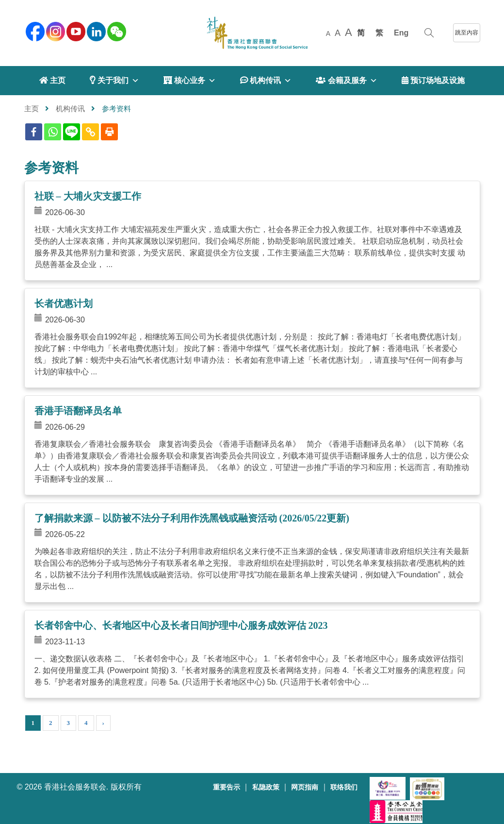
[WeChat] (116, 31)
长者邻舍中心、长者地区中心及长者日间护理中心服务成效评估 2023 (181, 625)
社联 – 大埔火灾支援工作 (88, 196)
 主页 (52, 80)
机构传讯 (70, 109)
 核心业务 (190, 81)
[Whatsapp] (53, 132)
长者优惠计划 (64, 303)
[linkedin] (96, 31)
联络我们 (344, 787)
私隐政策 (266, 787)
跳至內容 (467, 33)
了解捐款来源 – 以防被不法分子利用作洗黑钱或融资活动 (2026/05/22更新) (192, 518)
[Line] (72, 132)
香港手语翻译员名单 (78, 411)
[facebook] (34, 31)
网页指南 (305, 787)
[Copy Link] (90, 132)
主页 (32, 109)
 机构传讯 (266, 81)
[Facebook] (34, 132)
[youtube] (75, 31)
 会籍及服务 (346, 81)
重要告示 (227, 787)
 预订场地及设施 (433, 80)
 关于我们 (114, 81)
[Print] (109, 132)
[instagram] (55, 31)
